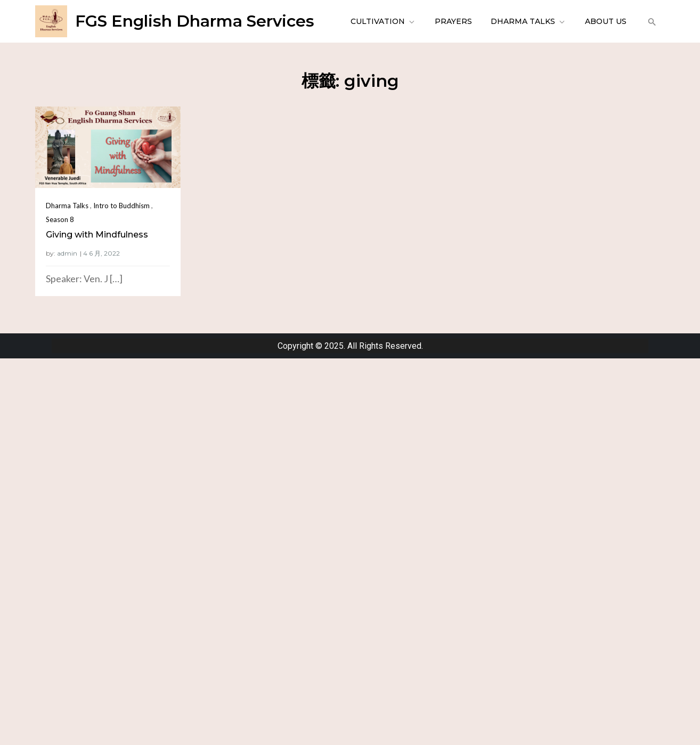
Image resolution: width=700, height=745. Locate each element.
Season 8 (60, 219)
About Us (606, 21)
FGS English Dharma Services (195, 21)
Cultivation (383, 21)
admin (67, 253)
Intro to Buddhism (121, 206)
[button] (651, 21)
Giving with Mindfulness (97, 235)
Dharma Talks (528, 21)
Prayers (453, 21)
